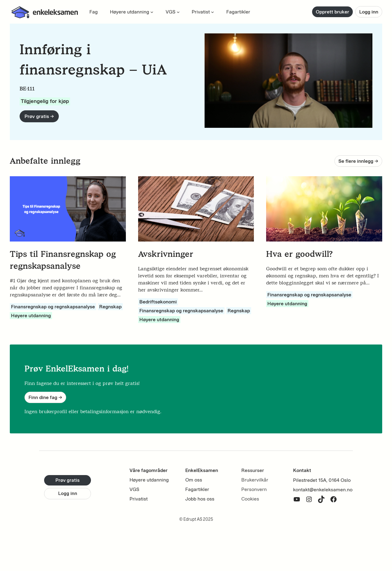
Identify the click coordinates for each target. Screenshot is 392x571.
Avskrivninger (166, 254)
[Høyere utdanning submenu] (152, 12)
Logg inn (369, 12)
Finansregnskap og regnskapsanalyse (53, 307)
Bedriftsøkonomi (158, 302)
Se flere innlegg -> (358, 161)
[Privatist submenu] (213, 12)
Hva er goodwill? (299, 254)
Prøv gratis (68, 480)
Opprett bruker (332, 12)
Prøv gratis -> (39, 116)
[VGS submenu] (178, 12)
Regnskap (110, 307)
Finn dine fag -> (45, 397)
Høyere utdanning (31, 316)
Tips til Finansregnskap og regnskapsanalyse (63, 260)
